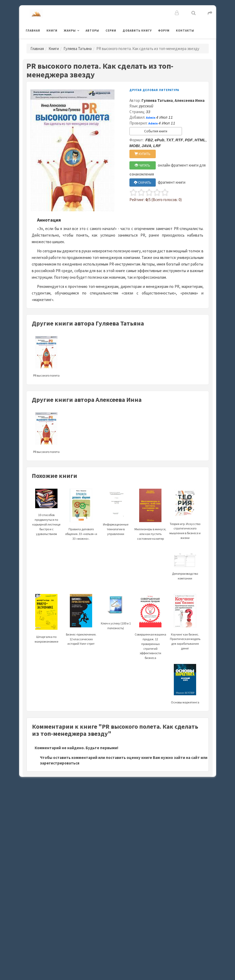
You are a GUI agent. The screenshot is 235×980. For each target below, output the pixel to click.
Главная (33, 31)
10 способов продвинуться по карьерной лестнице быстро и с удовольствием (46, 516)
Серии (111, 31)
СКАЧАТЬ (143, 182)
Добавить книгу (137, 31)
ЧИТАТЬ (142, 165)
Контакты (185, 31)
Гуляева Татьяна (78, 49)
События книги (156, 131)
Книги (52, 31)
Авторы (92, 31)
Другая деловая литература (154, 90)
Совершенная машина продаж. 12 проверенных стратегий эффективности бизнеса (150, 634)
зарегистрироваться (60, 763)
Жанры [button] (70, 31)
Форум (164, 31)
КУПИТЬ (142, 154)
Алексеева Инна (190, 100)
